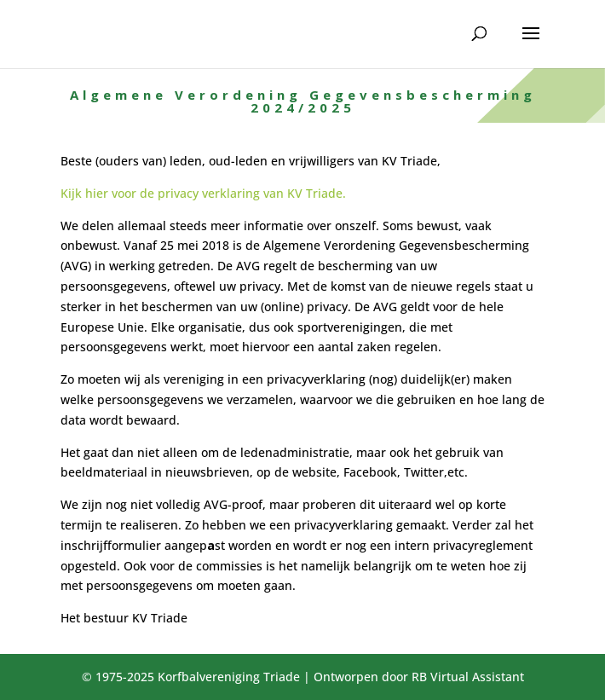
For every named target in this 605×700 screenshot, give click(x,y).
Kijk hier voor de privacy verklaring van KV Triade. (203, 193)
